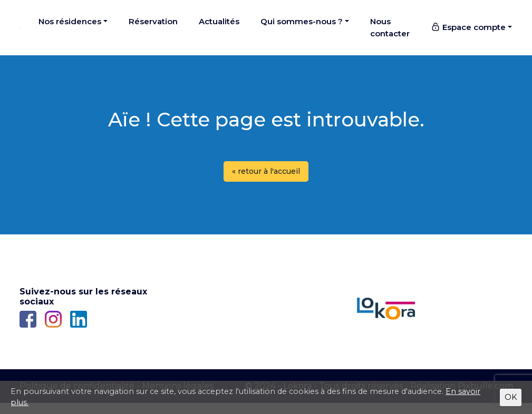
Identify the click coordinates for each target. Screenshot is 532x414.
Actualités (219, 21)
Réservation (153, 21)
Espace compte (468, 27)
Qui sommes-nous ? (302, 21)
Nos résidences (70, 21)
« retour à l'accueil (266, 171)
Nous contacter (390, 27)
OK (511, 397)
